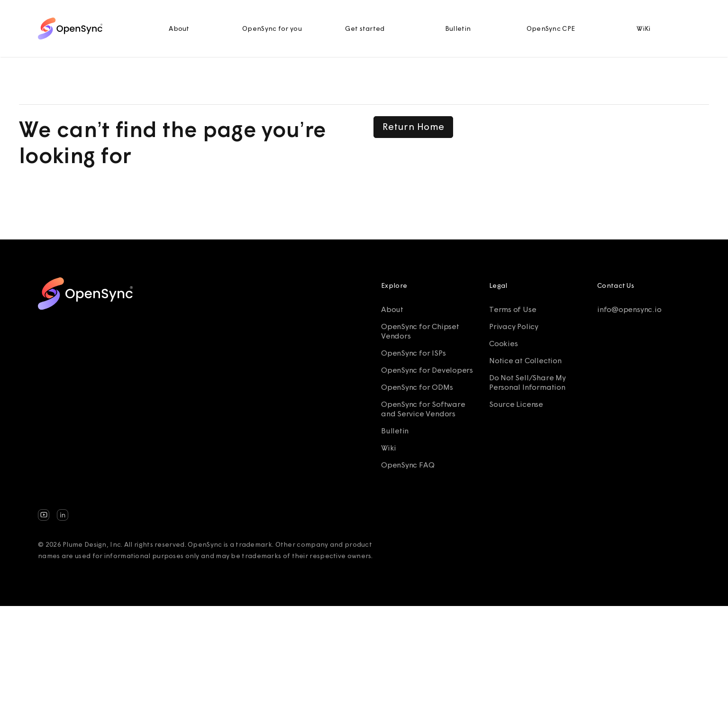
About (179, 28)
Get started (365, 28)
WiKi (643, 28)
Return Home (413, 126)
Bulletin (458, 28)
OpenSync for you (272, 28)
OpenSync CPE (551, 28)
